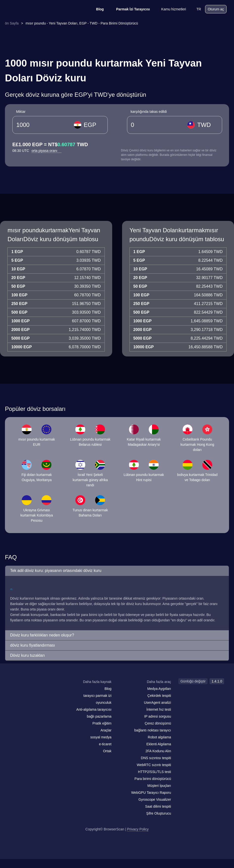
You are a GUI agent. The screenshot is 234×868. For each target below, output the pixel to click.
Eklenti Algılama (159, 744)
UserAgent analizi (157, 703)
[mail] (15, 691)
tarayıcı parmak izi (98, 696)
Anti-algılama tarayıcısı (94, 709)
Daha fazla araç (159, 682)
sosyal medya (101, 737)
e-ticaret (105, 744)
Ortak (107, 751)
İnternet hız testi (159, 709)
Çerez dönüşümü (158, 723)
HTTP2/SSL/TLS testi (154, 772)
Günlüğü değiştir (193, 681)
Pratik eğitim (102, 723)
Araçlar (106, 730)
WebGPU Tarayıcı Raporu (151, 793)
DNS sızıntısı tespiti (156, 758)
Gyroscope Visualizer (155, 799)
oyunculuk (104, 703)
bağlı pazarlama (99, 716)
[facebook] (26, 691)
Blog (97, 9)
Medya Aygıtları (159, 689)
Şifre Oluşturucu (159, 813)
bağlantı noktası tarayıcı (153, 730)
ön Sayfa (12, 23)
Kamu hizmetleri (170, 9)
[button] (117, 571)
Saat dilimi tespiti (158, 806)
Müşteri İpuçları (159, 786)
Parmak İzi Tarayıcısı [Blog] (130, 9)
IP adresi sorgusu (158, 716)
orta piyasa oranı (46, 151)
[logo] (32, 9)
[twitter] (36, 691)
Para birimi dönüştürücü (153, 779)
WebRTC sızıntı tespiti (154, 765)
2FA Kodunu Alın (158, 751)
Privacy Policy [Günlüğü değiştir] (138, 829)
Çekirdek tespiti (159, 696)
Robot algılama (159, 737)
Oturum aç (216, 9)
